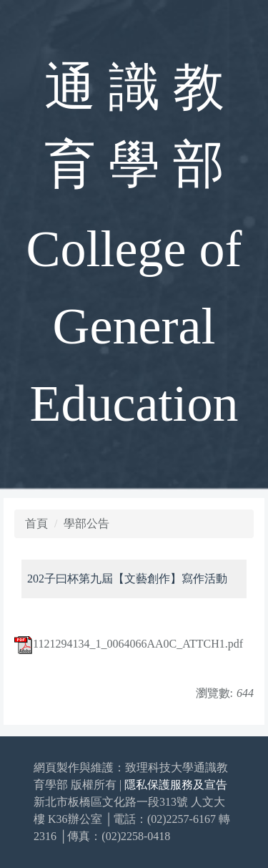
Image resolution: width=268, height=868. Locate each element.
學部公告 (86, 523)
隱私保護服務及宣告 (176, 785)
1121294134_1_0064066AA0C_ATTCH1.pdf (129, 644)
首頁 (36, 523)
